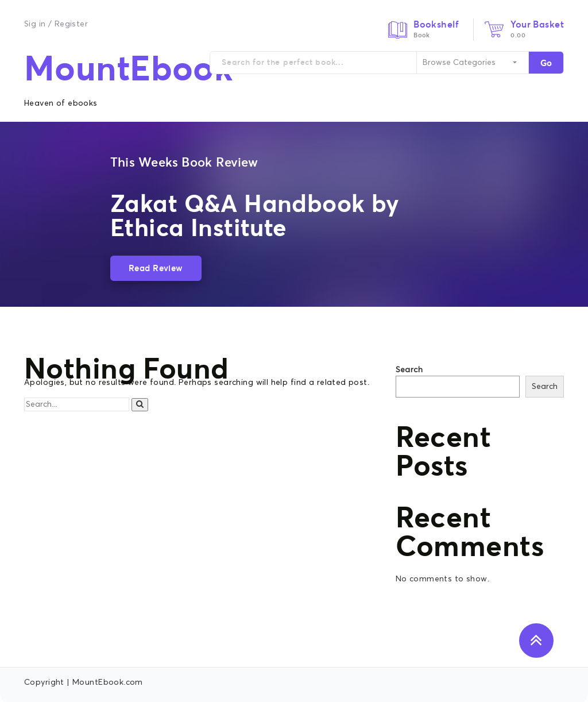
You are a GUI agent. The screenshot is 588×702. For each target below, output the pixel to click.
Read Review (156, 268)
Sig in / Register (56, 24)
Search (409, 370)
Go (546, 63)
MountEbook (128, 68)
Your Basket (537, 24)
